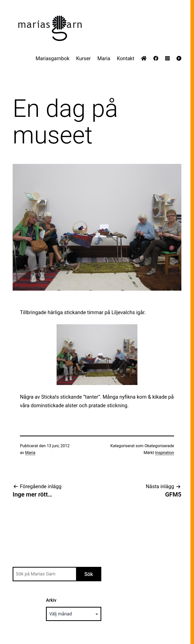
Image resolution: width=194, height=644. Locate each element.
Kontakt (126, 58)
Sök (89, 574)
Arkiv (51, 600)
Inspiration (165, 453)
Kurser (83, 58)
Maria (104, 58)
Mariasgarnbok (53, 58)
